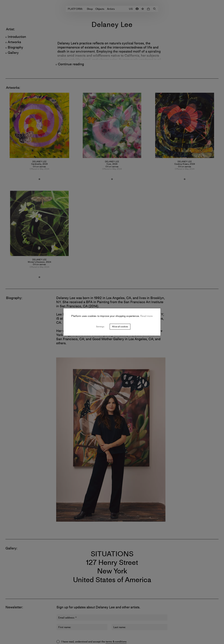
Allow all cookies (120, 327)
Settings (100, 327)
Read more (146, 316)
